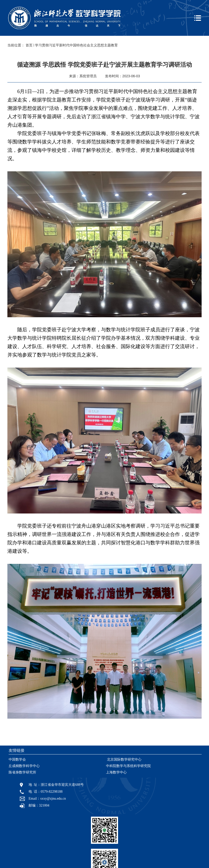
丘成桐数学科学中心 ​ (25, 766)
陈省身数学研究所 (22, 772)
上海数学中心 (116, 772)
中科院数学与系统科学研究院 (128, 766)
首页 (29, 45)
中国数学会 (17, 759)
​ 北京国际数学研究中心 (124, 759)
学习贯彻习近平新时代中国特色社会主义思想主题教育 (76, 45)
